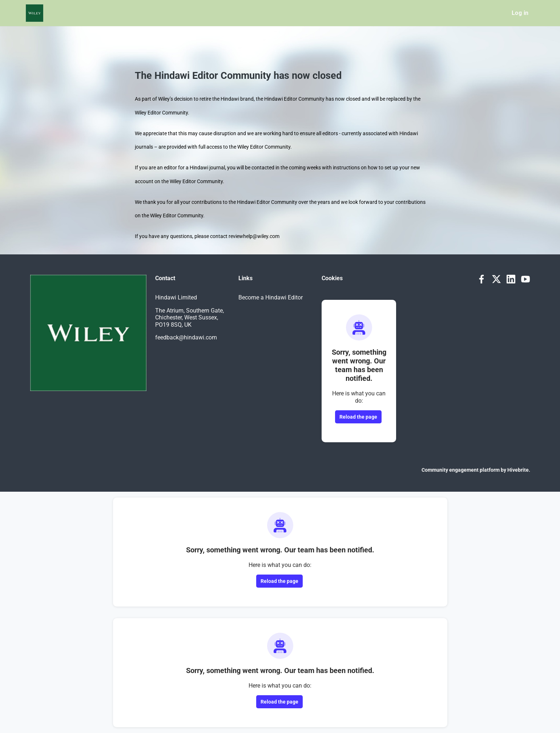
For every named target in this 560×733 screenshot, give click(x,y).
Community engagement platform (461, 470)
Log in (520, 13)
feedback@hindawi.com (186, 337)
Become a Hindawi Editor (271, 297)
